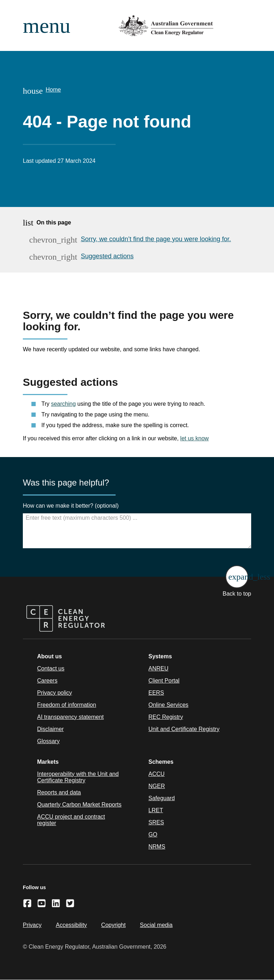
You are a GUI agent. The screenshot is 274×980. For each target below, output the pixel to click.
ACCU (156, 774)
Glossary (48, 741)
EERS (156, 693)
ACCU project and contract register (71, 820)
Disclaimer (50, 729)
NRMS (157, 847)
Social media (156, 925)
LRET (156, 810)
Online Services (168, 705)
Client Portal (164, 681)
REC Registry (166, 717)
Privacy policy (55, 693)
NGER (157, 786)
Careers (47, 681)
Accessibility (71, 925)
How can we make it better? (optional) (71, 506)
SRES (156, 822)
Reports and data (59, 792)
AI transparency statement (70, 717)
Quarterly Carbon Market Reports (79, 805)
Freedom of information (67, 705)
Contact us (51, 668)
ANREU (158, 668)
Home (53, 90)
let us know (194, 438)
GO (153, 834)
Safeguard (162, 798)
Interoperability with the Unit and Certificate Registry (78, 777)
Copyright (113, 925)
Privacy (32, 925)
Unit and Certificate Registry (184, 729)
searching (63, 404)
